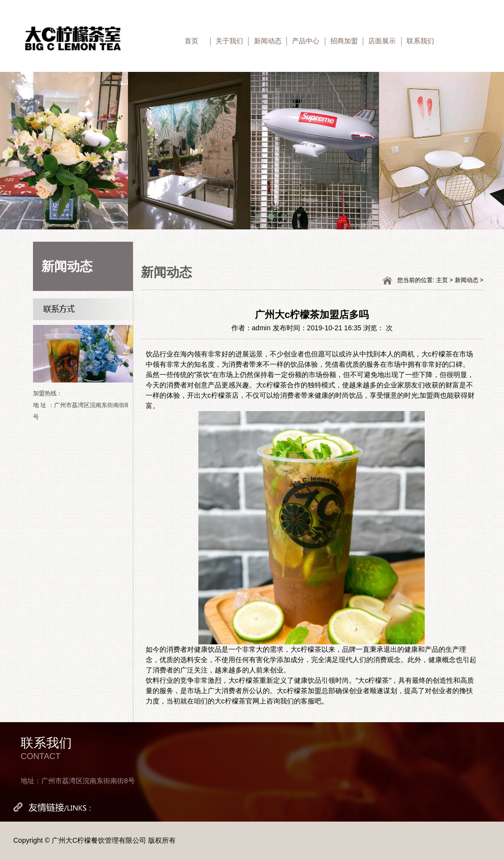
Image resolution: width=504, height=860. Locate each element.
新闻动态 (268, 41)
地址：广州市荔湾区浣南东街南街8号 (78, 781)
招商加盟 (344, 41)
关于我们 (229, 41)
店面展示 (382, 41)
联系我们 (420, 41)
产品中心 (306, 41)
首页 (191, 41)
